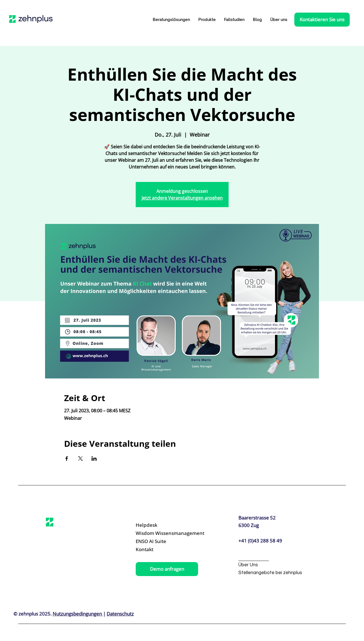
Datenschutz (120, 614)
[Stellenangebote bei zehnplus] (270, 573)
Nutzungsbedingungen (78, 614)
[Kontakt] (162, 550)
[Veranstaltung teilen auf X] (80, 458)
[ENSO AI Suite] (162, 541)
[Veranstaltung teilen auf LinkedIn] (94, 458)
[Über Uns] (266, 565)
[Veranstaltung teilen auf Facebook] (67, 458)
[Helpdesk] (162, 525)
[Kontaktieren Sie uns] (322, 20)
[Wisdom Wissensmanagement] (170, 533)
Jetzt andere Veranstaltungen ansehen (182, 198)
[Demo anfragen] (167, 569)
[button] (207, 20)
